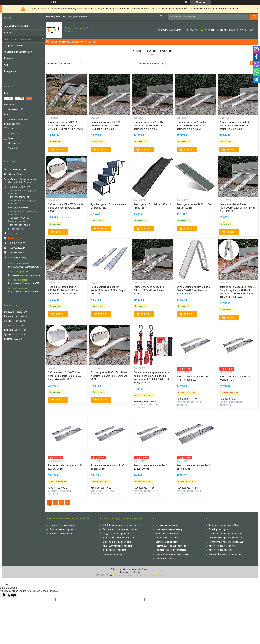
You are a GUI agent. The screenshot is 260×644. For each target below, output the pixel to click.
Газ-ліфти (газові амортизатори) (171, 550)
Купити (59, 149)
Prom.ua (145, 569)
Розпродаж (10, 71)
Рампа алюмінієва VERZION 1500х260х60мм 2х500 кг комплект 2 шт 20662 (148, 125)
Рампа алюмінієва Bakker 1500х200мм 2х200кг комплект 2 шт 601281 (237, 208)
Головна (8, 32)
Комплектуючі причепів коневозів (225, 538)
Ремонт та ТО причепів (61, 534)
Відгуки (222, 30)
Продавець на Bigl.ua (130, 572)
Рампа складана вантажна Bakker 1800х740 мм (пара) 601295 (149, 290)
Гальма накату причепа (167, 525)
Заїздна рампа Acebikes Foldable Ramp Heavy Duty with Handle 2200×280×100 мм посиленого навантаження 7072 (238, 292)
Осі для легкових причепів (116, 534)
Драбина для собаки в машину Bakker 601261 (108, 206)
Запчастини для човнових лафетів (226, 534)
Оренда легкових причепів (63, 529)
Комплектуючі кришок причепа (171, 546)
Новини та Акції (238, 30)
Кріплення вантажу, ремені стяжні (172, 554)
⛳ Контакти (207, 30)
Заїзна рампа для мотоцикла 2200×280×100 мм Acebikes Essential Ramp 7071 (193, 290)
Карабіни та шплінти (166, 558)
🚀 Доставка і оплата (169, 30)
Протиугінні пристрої (113, 554)
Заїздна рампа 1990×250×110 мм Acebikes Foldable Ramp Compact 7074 (109, 376)
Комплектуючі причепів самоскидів (226, 542)
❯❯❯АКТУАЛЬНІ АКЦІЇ (16, 26)
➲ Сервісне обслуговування (18, 52)
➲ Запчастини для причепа (18, 39)
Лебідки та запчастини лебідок (224, 525)
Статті (253, 30)
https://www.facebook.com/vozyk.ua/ (25, 291)
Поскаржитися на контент (126, 575)
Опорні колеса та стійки (167, 538)
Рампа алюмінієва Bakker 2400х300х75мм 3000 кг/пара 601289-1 (108, 290)
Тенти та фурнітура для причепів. (225, 554)
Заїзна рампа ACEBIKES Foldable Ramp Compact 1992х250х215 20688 (66, 208)
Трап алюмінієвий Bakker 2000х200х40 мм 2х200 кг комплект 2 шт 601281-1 (63, 290)
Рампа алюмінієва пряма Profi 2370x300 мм (236, 378)
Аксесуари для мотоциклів (222, 546)
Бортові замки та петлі (167, 542)
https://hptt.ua (16, 233)
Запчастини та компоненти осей (118, 538)
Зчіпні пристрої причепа (114, 550)
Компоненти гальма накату (169, 529)
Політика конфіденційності (152, 575)
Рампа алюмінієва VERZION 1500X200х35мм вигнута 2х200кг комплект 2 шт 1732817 (66, 125)
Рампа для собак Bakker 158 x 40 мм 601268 (152, 206)
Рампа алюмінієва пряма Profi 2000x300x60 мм (193, 378)
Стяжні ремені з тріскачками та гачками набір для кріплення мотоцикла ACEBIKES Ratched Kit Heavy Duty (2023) (152, 377)
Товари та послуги (60, 42)
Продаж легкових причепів (63, 525)
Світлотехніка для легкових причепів (121, 529)
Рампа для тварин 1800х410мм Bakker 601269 (195, 206)
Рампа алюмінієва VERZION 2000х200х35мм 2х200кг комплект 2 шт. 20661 (106, 125)
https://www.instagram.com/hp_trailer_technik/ (25, 267)
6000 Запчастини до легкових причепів (122, 525)
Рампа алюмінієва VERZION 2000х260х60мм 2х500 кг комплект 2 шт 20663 (191, 125)
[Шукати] (254, 17)
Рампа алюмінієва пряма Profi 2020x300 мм (150, 467)
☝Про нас (192, 30)
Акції (7, 65)
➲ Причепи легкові (14, 45)
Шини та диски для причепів (117, 542)
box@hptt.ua (15, 238)
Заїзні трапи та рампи (220, 529)
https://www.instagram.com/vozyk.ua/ (25, 275)
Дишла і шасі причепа (167, 534)
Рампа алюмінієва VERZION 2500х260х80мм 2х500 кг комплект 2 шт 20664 (234, 125)
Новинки (8, 58)
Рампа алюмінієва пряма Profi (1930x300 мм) (65, 467)
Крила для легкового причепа (117, 546)
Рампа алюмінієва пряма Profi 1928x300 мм (108, 467)
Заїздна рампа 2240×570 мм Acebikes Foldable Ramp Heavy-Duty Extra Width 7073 (65, 376)
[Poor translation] (12, 595)
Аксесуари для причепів (221, 550)
